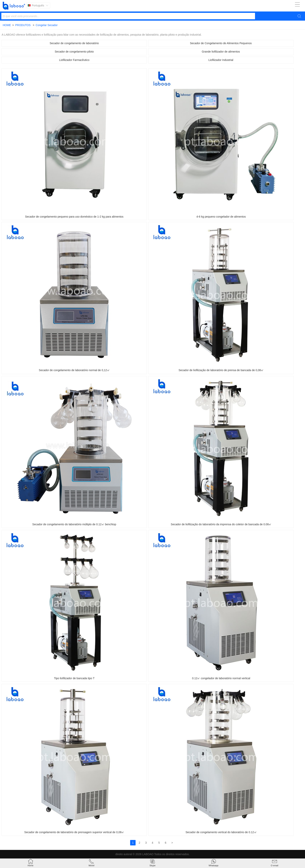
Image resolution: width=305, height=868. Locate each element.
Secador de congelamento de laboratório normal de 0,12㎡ (74, 370)
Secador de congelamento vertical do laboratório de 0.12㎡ (221, 832)
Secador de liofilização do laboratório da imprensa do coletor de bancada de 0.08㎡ (221, 524)
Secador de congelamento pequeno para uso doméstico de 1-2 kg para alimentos (74, 217)
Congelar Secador (47, 25)
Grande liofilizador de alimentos (221, 52)
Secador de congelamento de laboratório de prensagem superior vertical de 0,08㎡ (74, 832)
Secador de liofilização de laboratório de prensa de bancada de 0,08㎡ (221, 370)
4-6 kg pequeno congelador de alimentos (221, 217)
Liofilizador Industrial (221, 60)
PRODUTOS (23, 25)
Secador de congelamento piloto (74, 52)
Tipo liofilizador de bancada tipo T (74, 678)
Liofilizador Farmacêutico (74, 60)
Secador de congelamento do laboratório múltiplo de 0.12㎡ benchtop (74, 524)
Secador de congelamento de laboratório (74, 43)
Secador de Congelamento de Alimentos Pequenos (221, 43)
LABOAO (148, 854)
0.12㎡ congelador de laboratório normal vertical (221, 678)
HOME (7, 25)
